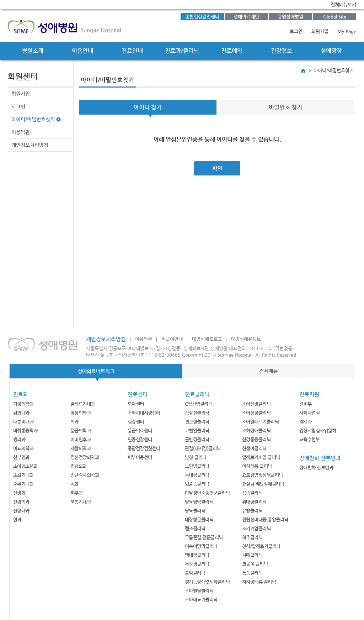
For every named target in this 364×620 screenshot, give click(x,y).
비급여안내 (172, 339)
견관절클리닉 (197, 422)
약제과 (306, 422)
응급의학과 (81, 430)
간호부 (306, 404)
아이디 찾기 (148, 107)
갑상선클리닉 (197, 413)
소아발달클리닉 (199, 591)
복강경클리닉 (197, 564)
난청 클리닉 (196, 457)
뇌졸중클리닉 (197, 484)
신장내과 (21, 511)
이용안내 (82, 51)
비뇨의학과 (23, 448)
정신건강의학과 (85, 457)
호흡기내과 (81, 502)
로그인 (296, 31)
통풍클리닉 (252, 573)
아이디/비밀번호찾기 (33, 119)
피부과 (77, 493)
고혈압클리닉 (197, 430)
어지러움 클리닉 (257, 466)
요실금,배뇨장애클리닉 (263, 484)
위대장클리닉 (254, 502)
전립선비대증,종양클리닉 (265, 519)
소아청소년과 (25, 466)
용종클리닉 (252, 493)
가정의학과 (23, 404)
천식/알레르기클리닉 (261, 546)
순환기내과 (23, 484)
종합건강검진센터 (202, 17)
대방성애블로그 (207, 339)
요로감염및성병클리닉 (263, 475)
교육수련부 (310, 439)
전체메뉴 (268, 371)
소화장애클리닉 (256, 430)
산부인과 (21, 457)
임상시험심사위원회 (318, 430)
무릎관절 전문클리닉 (204, 537)
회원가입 (320, 31)
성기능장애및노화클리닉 (207, 582)
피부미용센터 (140, 457)
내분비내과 (23, 422)
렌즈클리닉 (195, 528)
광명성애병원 (290, 17)
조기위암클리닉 (256, 528)
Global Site (335, 17)
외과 (74, 422)
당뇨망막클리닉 (199, 502)
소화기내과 (23, 475)
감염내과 (21, 413)
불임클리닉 (195, 573)
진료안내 (132, 51)
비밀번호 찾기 (285, 107)
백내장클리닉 (197, 555)
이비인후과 (81, 439)
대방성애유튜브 (246, 339)
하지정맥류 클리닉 (259, 582)
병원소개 (33, 51)
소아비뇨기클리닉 (201, 600)
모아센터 (136, 404)
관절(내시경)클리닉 (203, 448)
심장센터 (136, 422)
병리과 (19, 439)
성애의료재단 (246, 17)
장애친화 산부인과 (316, 467)
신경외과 (21, 502)
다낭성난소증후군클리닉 (207, 493)
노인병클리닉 (197, 466)
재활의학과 (81, 448)
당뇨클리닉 (195, 511)
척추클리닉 (252, 537)
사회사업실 (310, 413)
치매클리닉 (252, 555)
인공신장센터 (140, 439)
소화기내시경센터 (144, 413)
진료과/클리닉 (182, 51)
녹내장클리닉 (197, 475)
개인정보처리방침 (30, 145)
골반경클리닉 (197, 439)
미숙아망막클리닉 (201, 546)
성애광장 (331, 51)
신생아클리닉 (254, 448)
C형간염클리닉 (199, 404)
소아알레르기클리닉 (261, 422)
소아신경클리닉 (256, 404)
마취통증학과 (25, 430)
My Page (347, 31)
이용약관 (21, 132)
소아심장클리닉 (256, 413)
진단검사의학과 (85, 475)
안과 (17, 519)
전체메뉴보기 (343, 4)
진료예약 (232, 51)
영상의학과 (81, 413)
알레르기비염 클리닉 (261, 457)
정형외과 (79, 466)
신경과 (19, 493)
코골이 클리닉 (255, 564)
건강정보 (282, 51)
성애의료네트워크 (96, 371)
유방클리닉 (252, 511)
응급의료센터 (140, 430)
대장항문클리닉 (199, 519)
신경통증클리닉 (256, 439)
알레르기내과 (83, 404)
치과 (74, 484)
